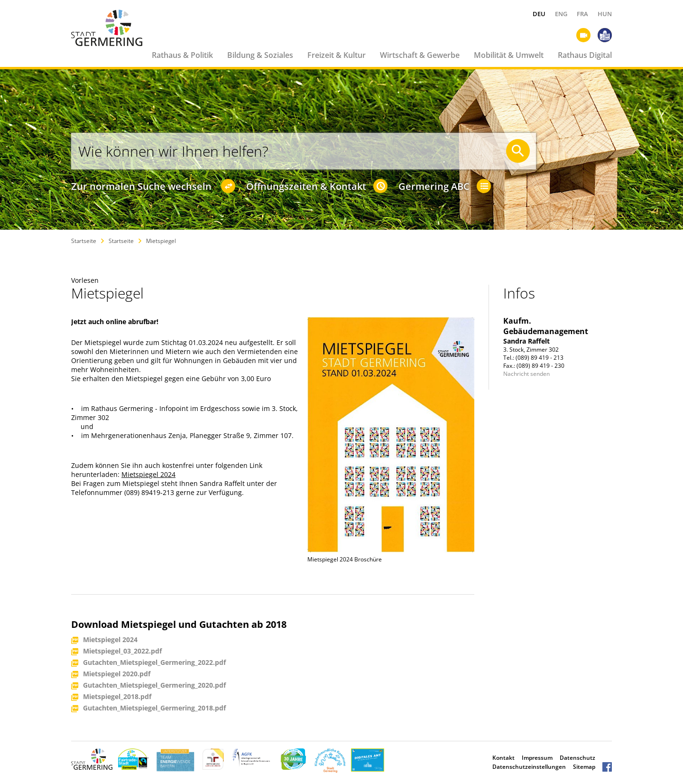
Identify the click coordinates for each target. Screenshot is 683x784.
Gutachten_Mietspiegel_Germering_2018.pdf (154, 708)
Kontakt (503, 758)
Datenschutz (577, 758)
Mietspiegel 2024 (148, 474)
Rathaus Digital (585, 55)
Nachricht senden (526, 374)
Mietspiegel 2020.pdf (117, 674)
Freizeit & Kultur (337, 55)
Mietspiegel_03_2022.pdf (122, 651)
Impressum (537, 758)
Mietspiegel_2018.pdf (117, 697)
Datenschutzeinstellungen (529, 767)
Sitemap (584, 767)
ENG (561, 14)
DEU (539, 14)
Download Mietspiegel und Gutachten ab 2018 (179, 624)
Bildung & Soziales (260, 55)
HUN (605, 14)
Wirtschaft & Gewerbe (420, 55)
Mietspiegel (161, 241)
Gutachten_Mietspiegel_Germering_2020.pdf (154, 686)
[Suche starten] (518, 151)
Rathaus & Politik (182, 55)
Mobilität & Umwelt (509, 55)
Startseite (84, 241)
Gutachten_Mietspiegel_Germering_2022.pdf (154, 663)
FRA (582, 14)
